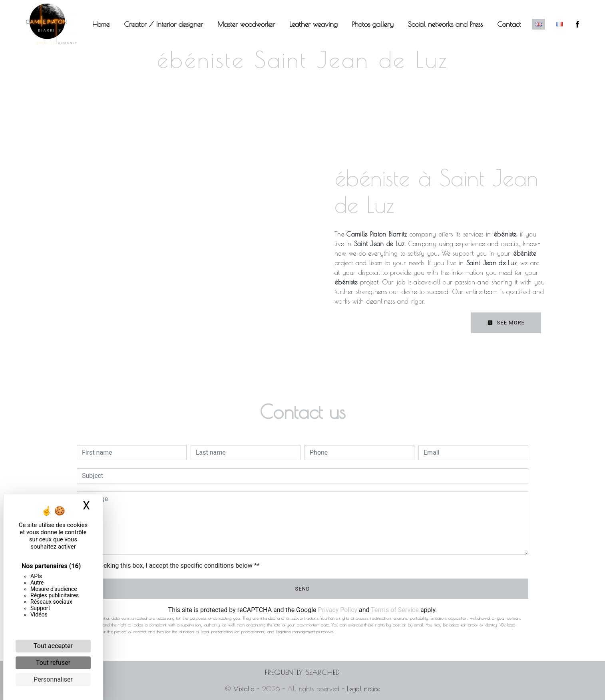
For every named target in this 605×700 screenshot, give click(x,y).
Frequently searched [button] (302, 672)
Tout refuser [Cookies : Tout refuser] (53, 663)
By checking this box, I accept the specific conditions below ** (172, 566)
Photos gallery (373, 24)
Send (303, 589)
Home (101, 24)
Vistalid (244, 689)
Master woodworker (246, 24)
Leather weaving (313, 24)
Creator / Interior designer (163, 24)
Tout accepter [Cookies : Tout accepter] (53, 646)
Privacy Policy (338, 610)
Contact (509, 24)
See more (506, 323)
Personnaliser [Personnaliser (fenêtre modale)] (53, 679)
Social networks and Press (445, 24)
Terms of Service (395, 610)
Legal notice (362, 689)
